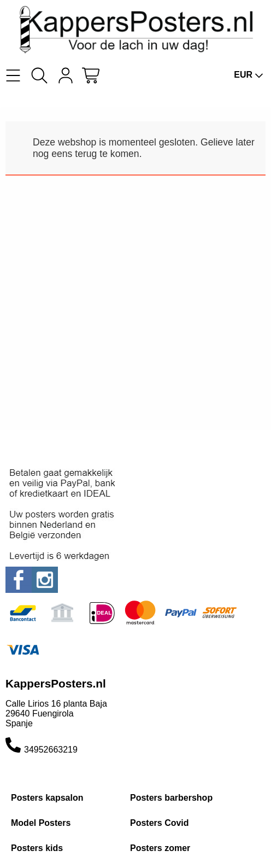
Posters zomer (160, 848)
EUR (249, 75)
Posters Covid (160, 823)
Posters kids (37, 848)
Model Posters (41, 823)
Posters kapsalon (47, 798)
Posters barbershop (171, 798)
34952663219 (51, 750)
